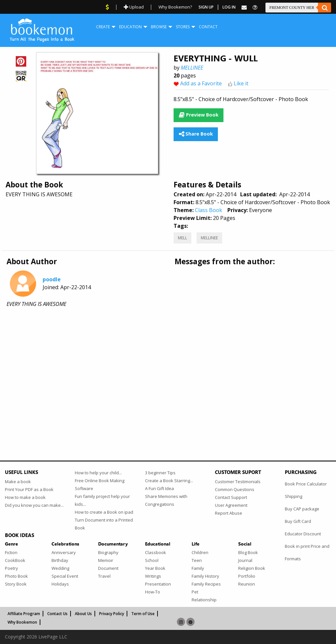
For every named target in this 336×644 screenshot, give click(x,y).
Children (200, 552)
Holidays (60, 584)
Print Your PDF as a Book (29, 489)
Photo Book (16, 576)
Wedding (60, 568)
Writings (153, 576)
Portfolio (247, 576)
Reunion (247, 584)
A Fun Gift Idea (159, 488)
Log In (229, 7)
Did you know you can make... (34, 505)
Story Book (16, 584)
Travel (104, 576)
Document (108, 568)
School (152, 560)
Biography (108, 552)
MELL (182, 238)
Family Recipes (206, 584)
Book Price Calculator (306, 484)
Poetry (11, 568)
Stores (183, 27)
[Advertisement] (168, 365)
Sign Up (206, 7)
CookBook (15, 560)
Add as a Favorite (201, 83)
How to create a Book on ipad (104, 512)
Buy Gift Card (298, 521)
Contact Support (231, 497)
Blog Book (248, 552)
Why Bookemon (22, 622)
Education (130, 27)
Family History (205, 576)
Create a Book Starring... (169, 481)
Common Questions (235, 489)
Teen (197, 560)
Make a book (18, 482)
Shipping (294, 496)
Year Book (155, 568)
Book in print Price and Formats (307, 552)
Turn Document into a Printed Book (104, 524)
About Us (83, 614)
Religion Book (252, 568)
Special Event (65, 576)
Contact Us (57, 614)
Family (198, 568)
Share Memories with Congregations (166, 500)
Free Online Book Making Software (100, 484)
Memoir (106, 560)
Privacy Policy (112, 614)
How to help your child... (98, 473)
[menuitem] (103, 27)
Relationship (204, 600)
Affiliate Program (24, 614)
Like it (241, 83)
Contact (208, 27)
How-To (153, 592)
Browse (159, 27)
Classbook (156, 552)
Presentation (158, 584)
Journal (245, 560)
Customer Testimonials (238, 482)
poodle (52, 279)
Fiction (11, 552)
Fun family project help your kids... (102, 500)
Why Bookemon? (175, 7)
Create (103, 27)
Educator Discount (303, 534)
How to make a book (25, 497)
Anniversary (64, 552)
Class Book (209, 210)
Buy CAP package (302, 509)
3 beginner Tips (160, 473)
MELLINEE (192, 68)
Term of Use (143, 614)
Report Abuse (229, 513)
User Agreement (231, 505)
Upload (134, 7)
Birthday (60, 560)
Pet (195, 592)
